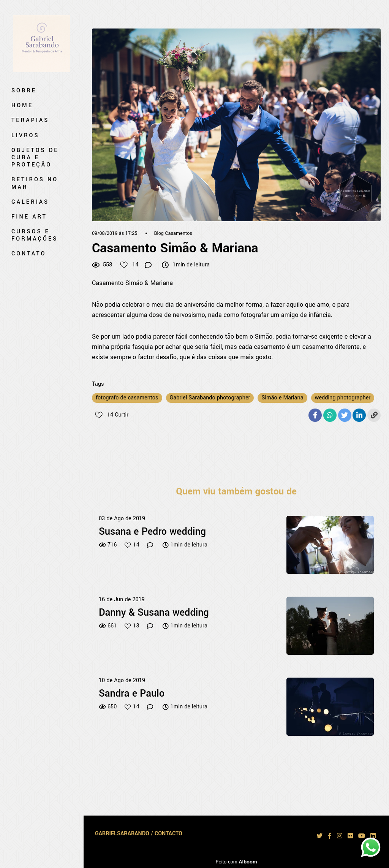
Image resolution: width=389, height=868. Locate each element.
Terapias (30, 120)
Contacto (168, 834)
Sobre (24, 91)
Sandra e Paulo (132, 694)
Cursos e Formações (35, 235)
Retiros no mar (35, 183)
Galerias (30, 202)
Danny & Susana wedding (154, 613)
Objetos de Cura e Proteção (35, 158)
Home (22, 105)
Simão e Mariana (282, 398)
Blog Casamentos (173, 233)
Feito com (236, 862)
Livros (25, 135)
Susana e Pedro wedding (152, 532)
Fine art (29, 217)
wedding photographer (343, 398)
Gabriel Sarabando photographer (210, 398)
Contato (29, 254)
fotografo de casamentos (127, 398)
